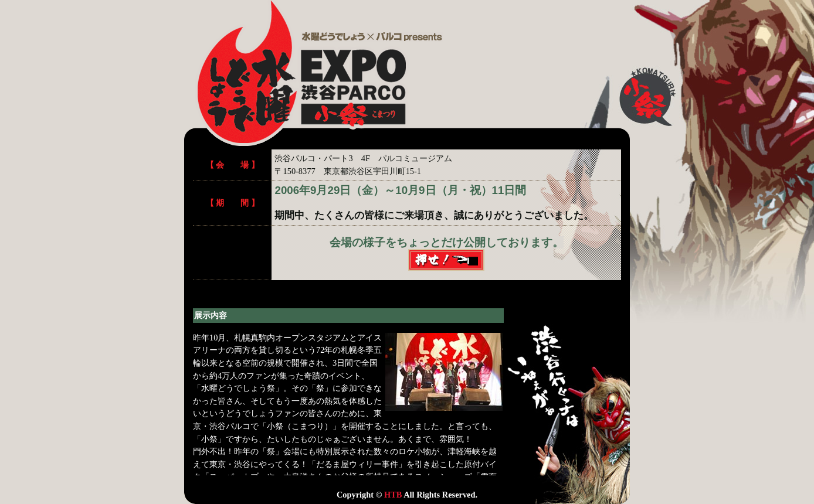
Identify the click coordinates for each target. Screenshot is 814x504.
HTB (393, 495)
